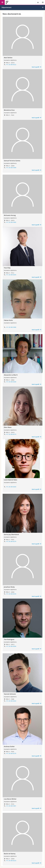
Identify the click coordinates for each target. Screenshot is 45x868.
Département (6, 7)
